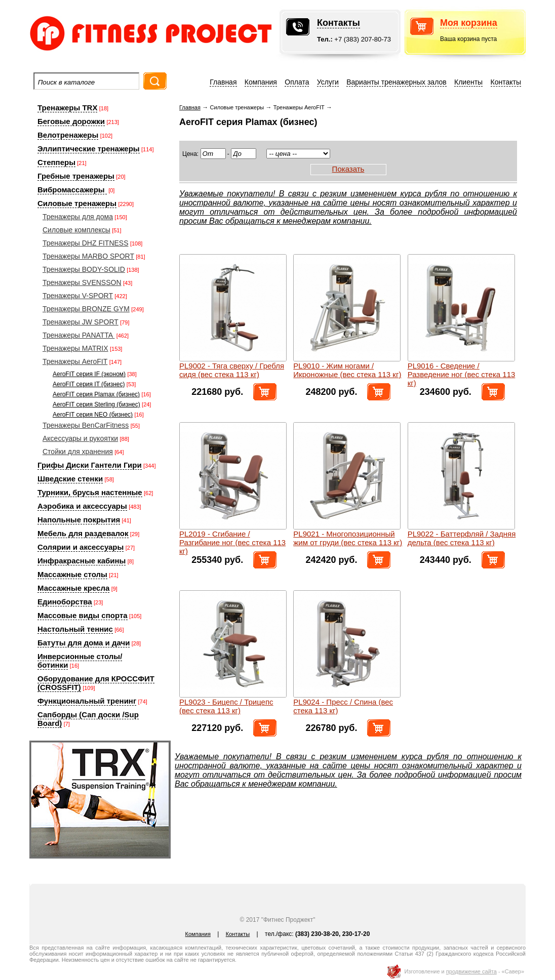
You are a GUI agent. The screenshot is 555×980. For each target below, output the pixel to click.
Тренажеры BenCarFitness (86, 425)
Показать (348, 169)
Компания (261, 82)
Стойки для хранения (78, 452)
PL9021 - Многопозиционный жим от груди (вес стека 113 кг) (348, 538)
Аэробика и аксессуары (82, 506)
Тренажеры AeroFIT (75, 361)
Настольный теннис (75, 629)
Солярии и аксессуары (81, 547)
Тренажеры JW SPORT (81, 322)
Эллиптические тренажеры (89, 149)
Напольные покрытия (79, 520)
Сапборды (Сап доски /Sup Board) (88, 719)
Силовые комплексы (76, 230)
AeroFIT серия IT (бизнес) (89, 384)
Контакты (339, 23)
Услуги (328, 82)
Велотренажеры (68, 135)
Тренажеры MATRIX (75, 348)
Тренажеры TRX (67, 108)
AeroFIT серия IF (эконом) (89, 374)
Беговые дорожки (71, 121)
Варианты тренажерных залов (397, 82)
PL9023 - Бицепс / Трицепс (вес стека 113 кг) (226, 706)
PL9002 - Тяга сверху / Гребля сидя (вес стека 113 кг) (232, 370)
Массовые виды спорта (83, 615)
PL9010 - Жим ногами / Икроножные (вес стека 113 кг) (347, 370)
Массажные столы (72, 574)
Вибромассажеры (72, 190)
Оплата (297, 82)
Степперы (56, 162)
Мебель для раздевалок (83, 533)
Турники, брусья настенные (90, 492)
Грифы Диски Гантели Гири (90, 465)
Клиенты (468, 82)
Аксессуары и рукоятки (80, 438)
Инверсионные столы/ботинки (80, 661)
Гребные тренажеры (76, 176)
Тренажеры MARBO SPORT (88, 256)
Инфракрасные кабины (82, 561)
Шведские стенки (70, 479)
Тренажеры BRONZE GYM (86, 309)
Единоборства (65, 602)
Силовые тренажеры (77, 203)
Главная (223, 82)
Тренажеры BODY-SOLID (84, 269)
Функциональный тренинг (87, 701)
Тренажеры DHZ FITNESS (86, 243)
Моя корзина (469, 23)
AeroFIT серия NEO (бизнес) (93, 415)
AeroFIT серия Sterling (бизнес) (96, 404)
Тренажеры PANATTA (78, 335)
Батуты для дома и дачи (84, 643)
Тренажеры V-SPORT (78, 296)
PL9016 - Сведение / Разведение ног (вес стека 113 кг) (462, 374)
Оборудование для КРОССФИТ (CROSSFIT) (96, 683)
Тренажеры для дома (78, 217)
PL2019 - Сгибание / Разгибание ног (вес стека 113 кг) (232, 542)
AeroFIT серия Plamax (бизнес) (96, 394)
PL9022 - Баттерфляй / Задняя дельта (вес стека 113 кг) (462, 538)
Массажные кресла (73, 588)
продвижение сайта (471, 971)
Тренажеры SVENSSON (82, 282)
